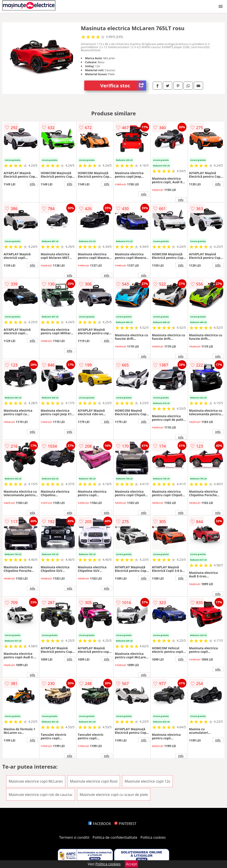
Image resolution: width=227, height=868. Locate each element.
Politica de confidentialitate (115, 837)
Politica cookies (153, 837)
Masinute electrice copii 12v (147, 781)
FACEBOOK (100, 824)
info (32, 184)
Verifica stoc (123, 86)
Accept (131, 864)
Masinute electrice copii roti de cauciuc (41, 795)
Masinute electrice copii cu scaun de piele (114, 795)
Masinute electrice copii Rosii (94, 781)
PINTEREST (125, 824)
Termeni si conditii (74, 837)
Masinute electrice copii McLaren (36, 781)
